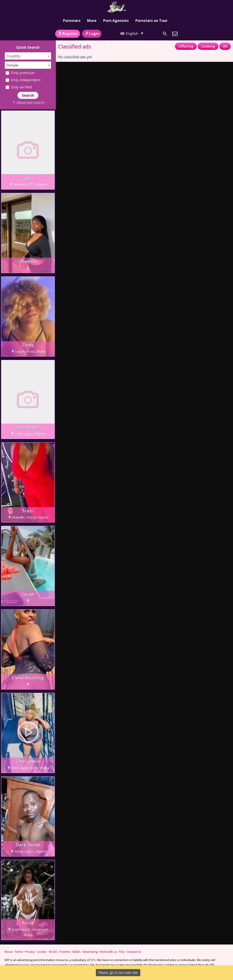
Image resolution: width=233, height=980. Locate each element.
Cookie (42, 952)
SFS (93, 960)
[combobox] (28, 56)
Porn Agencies (116, 21)
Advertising (90, 952)
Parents (65, 952)
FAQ (122, 952)
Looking (208, 46)
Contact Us (134, 952)
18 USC (53, 952)
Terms (19, 952)
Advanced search (28, 102)
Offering (186, 46)
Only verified (19, 87)
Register (68, 33)
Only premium (20, 73)
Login (92, 33)
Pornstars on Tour (151, 21)
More (92, 21)
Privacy (30, 952)
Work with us (108, 952)
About (8, 952)
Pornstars (72, 21)
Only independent (23, 80)
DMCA (76, 952)
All (225, 46)
